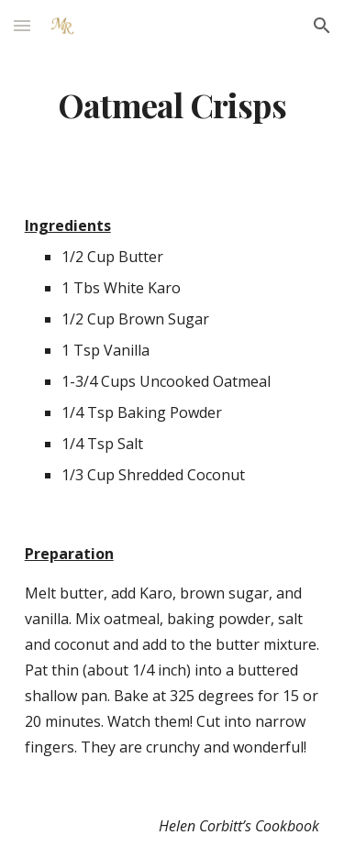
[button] (22, 25)
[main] (172, 105)
